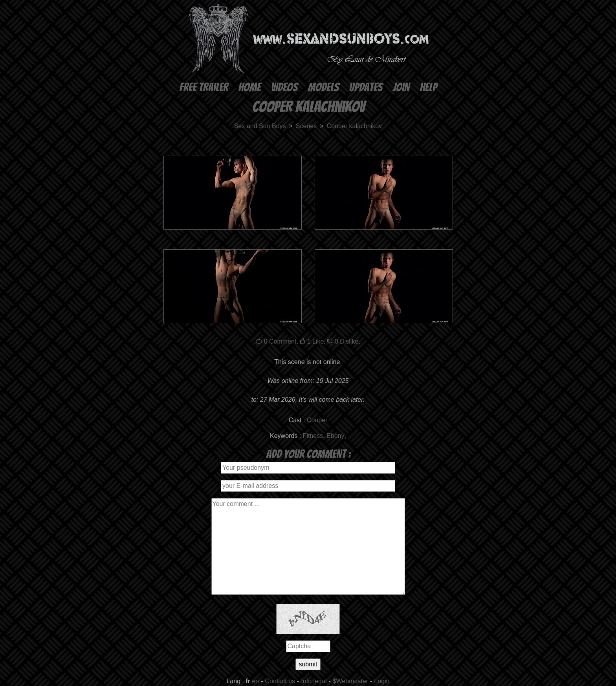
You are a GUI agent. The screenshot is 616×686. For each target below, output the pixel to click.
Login (382, 681)
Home (249, 87)
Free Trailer (203, 87)
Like (312, 341)
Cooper (317, 420)
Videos (284, 87)
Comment (276, 341)
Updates (366, 87)
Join (401, 87)
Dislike (343, 341)
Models (323, 87)
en (255, 681)
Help (428, 87)
